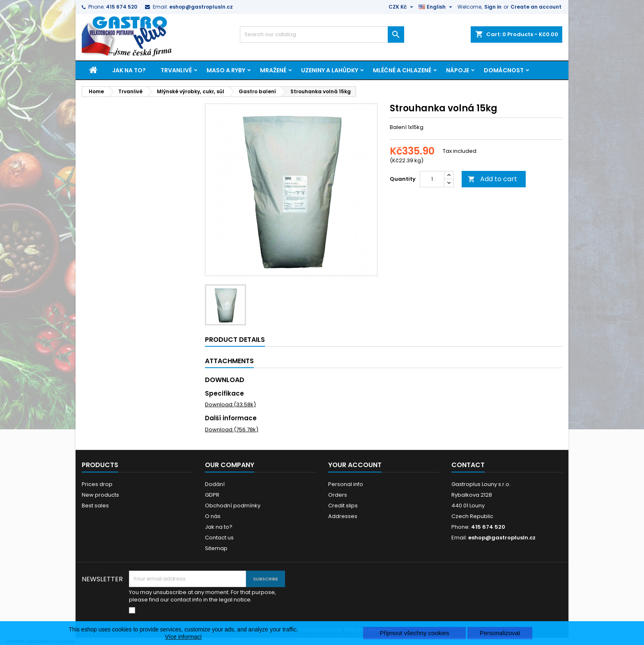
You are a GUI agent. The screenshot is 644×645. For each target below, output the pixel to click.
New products (100, 495)
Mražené (273, 70)
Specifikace (224, 393)
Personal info (346, 484)
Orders (338, 495)
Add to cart (492, 179)
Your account (355, 465)
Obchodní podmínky (233, 506)
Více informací (183, 637)
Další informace (231, 418)
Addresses (343, 516)
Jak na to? (129, 70)
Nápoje (458, 70)
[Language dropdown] (436, 7)
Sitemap (216, 548)
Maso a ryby (226, 70)
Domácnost (504, 70)
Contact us (219, 538)
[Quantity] (432, 179)
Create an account (536, 7)
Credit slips (343, 506)
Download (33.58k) (230, 404)
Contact (468, 465)
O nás (213, 516)
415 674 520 (122, 7)
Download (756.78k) (232, 430)
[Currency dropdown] (402, 7)
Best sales (95, 506)
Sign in (493, 7)
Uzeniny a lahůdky (330, 70)
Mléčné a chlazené (402, 70)
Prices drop (97, 484)
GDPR (212, 495)
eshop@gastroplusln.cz (201, 7)
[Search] (322, 35)
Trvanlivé (176, 70)
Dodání (215, 484)
